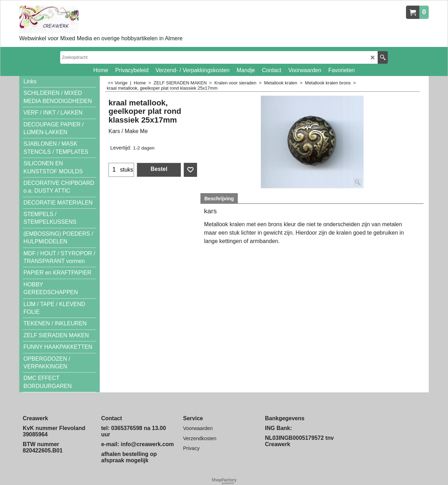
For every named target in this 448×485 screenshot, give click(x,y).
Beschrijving (219, 199)
